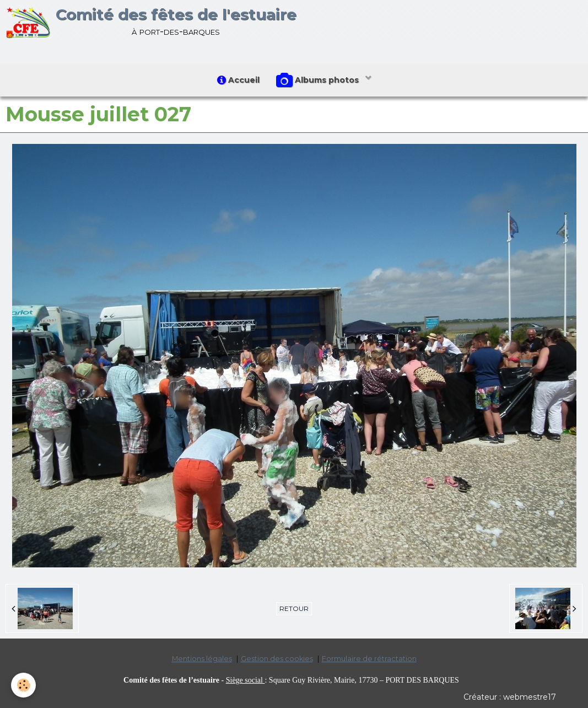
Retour (294, 608)
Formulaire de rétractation (369, 659)
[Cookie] (23, 685)
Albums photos (319, 81)
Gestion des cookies (277, 659)
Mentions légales (202, 659)
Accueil (238, 80)
